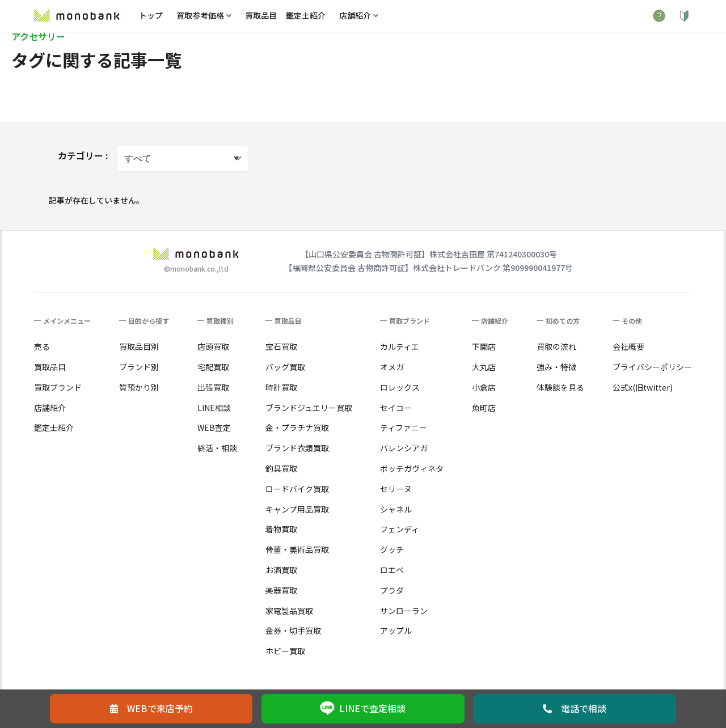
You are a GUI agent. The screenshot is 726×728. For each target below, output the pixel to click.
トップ (151, 15)
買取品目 (261, 15)
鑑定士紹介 (306, 15)
